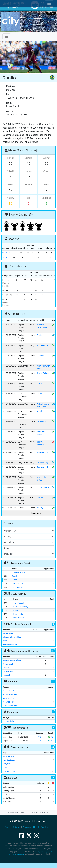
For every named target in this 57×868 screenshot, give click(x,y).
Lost (46, 185)
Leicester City (42, 462)
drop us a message (16, 854)
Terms (8, 827)
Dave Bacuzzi (17, 584)
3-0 (51, 737)
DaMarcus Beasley (21, 607)
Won (11, 185)
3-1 (54, 498)
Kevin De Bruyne (9, 771)
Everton (40, 335)
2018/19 (6, 257)
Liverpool (41, 356)
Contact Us (47, 827)
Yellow (11, 198)
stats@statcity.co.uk (43, 851)
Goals (46, 171)
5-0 (54, 356)
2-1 (54, 345)
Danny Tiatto (18, 614)
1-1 (54, 335)
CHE (39, 741)
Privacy (17, 827)
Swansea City (42, 452)
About (36, 827)
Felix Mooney (19, 618)
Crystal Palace (43, 373)
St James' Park (8, 702)
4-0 (54, 452)
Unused (28, 171)
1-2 (54, 442)
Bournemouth (43, 345)
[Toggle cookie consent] (49, 3)
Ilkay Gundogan (9, 760)
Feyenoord (41, 421)
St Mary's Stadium (10, 706)
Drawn (28, 185)
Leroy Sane (7, 764)
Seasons (46, 198)
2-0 (54, 325)
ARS (39, 737)
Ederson (6, 768)
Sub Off (11, 171)
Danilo (15, 580)
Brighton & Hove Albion (12, 637)
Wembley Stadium (10, 695)
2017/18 (6, 253)
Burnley (40, 508)
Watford (40, 498)
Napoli (39, 394)
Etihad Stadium (9, 691)
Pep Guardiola (8, 721)
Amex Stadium (8, 698)
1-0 (54, 383)
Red (28, 198)
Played (11, 158)
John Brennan (18, 587)
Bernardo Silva (8, 756)
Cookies (27, 827)
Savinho (15, 576)
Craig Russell (18, 603)
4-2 (54, 411)
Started (28, 158)
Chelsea (40, 383)
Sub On (46, 158)
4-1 (54, 508)
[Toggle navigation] (7, 36)
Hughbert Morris (19, 572)
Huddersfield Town (10, 645)
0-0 (54, 404)
